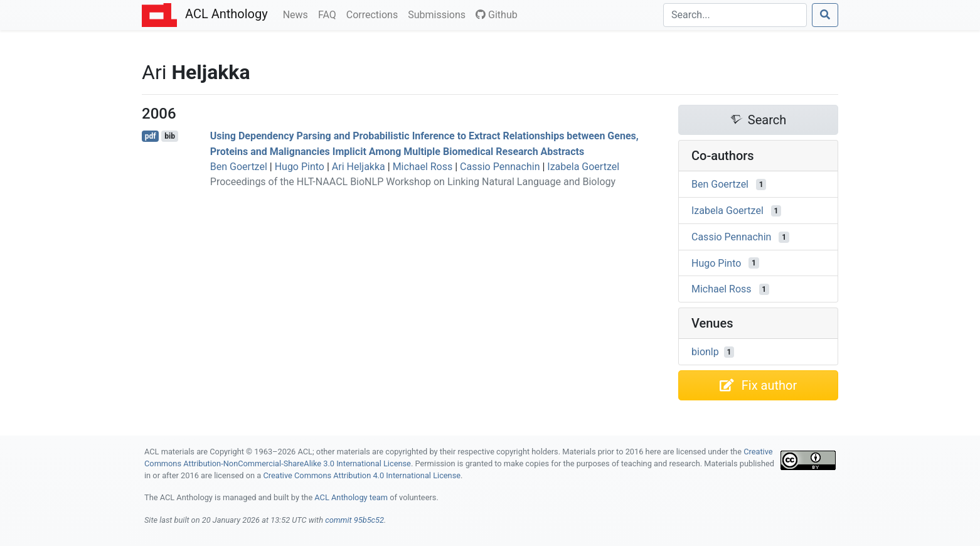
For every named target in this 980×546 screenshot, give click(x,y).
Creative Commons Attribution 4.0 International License (362, 475)
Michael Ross (423, 167)
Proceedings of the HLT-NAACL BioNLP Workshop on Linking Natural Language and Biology (413, 182)
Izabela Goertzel (583, 167)
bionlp (705, 352)
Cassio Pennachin (500, 167)
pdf (151, 136)
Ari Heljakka (359, 167)
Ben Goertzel (239, 167)
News (298, 14)
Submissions (439, 14)
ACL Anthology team (351, 497)
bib (170, 136)
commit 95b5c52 (354, 520)
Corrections (375, 14)
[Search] (735, 15)
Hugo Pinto (300, 167)
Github (497, 15)
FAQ (330, 14)
